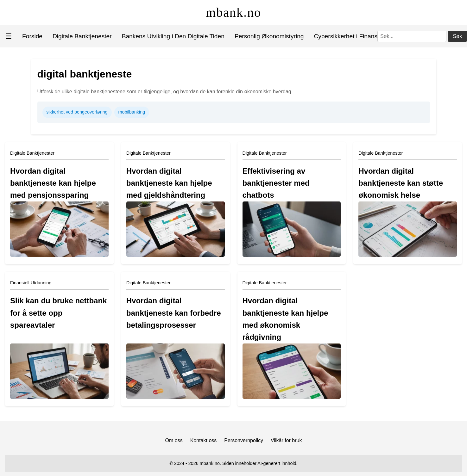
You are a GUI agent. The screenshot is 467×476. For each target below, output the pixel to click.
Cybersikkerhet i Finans (346, 36)
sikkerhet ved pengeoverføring (77, 112)
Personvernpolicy (244, 440)
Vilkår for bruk (286, 440)
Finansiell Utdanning (31, 283)
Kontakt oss (204, 440)
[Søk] (412, 36)
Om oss (174, 440)
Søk (457, 36)
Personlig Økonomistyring (269, 36)
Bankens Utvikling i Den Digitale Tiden (173, 36)
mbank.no (233, 12)
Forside (32, 36)
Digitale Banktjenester (82, 36)
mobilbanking (132, 112)
